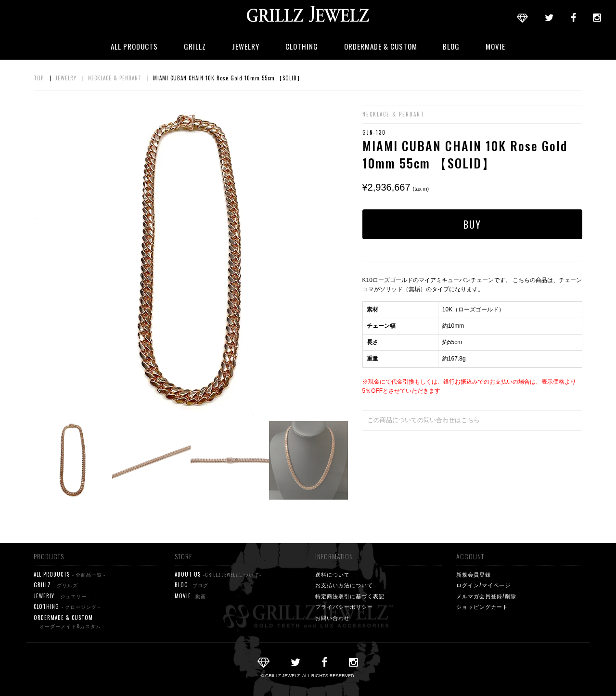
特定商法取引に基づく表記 (350, 596)
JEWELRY (246, 46)
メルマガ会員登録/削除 (486, 596)
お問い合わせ (333, 618)
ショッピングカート (482, 606)
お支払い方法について (344, 585)
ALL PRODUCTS (134, 46)
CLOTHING (302, 46)
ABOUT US (218, 574)
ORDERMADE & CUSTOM (381, 46)
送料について (333, 574)
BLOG (451, 46)
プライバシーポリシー (344, 606)
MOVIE (495, 46)
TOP (39, 78)
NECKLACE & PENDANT (115, 78)
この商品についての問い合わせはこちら (423, 420)
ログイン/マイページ (483, 585)
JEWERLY (62, 596)
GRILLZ (195, 46)
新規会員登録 (474, 574)
